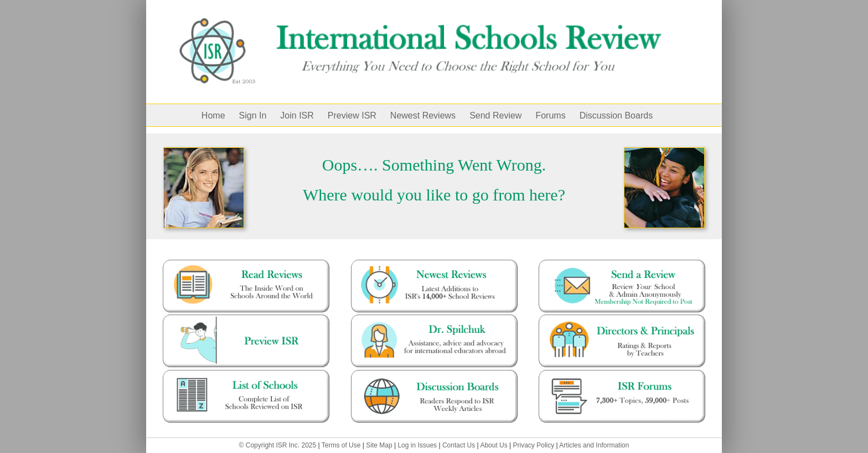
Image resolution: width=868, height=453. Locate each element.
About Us (494, 445)
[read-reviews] (246, 264)
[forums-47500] (622, 374)
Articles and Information (594, 445)
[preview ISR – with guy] (246, 318)
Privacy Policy (534, 445)
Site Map (379, 445)
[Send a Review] (622, 264)
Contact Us (459, 445)
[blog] (434, 374)
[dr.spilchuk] (434, 318)
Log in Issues (417, 445)
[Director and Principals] (622, 318)
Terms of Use (341, 445)
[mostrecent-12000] (434, 264)
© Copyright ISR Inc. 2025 (278, 445)
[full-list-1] (246, 374)
